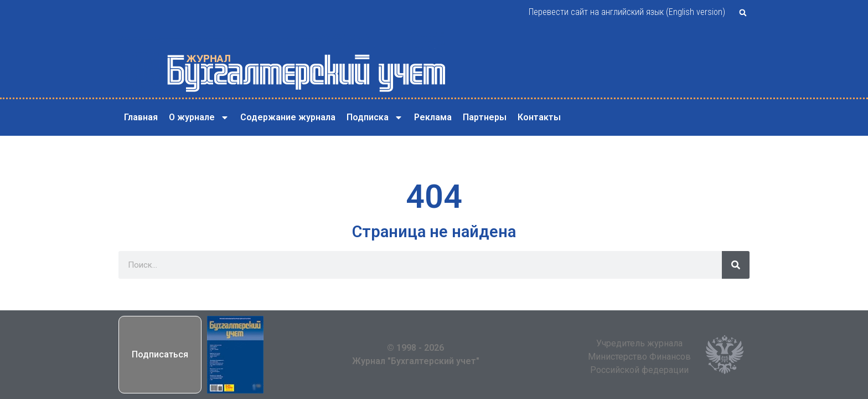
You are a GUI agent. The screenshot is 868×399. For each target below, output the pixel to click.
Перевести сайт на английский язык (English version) (627, 12)
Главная (141, 117)
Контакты (539, 117)
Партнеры (485, 117)
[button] (743, 13)
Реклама (433, 117)
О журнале (199, 117)
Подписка (375, 117)
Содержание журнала (288, 117)
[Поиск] (736, 265)
